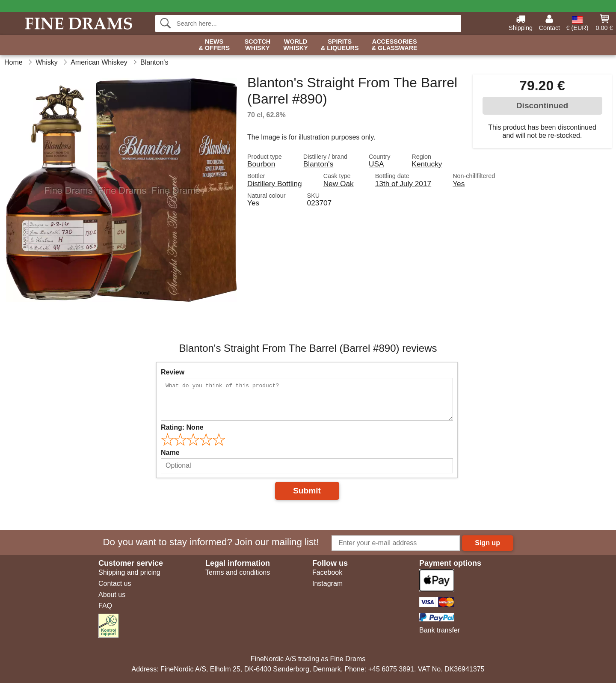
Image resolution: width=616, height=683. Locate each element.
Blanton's (318, 164)
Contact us (115, 584)
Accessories (395, 45)
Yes (459, 184)
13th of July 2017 (403, 184)
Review (173, 372)
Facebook (327, 572)
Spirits (340, 45)
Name (170, 453)
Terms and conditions (238, 572)
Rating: (182, 427)
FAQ (105, 606)
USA (376, 164)
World (296, 45)
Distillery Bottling (275, 184)
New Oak (339, 184)
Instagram (327, 584)
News (214, 45)
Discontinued (542, 105)
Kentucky (427, 164)
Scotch (257, 45)
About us (112, 595)
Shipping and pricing (129, 572)
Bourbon (261, 164)
